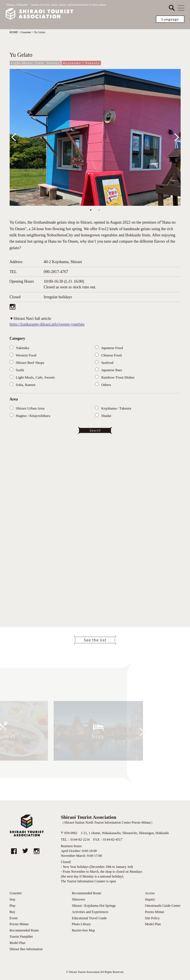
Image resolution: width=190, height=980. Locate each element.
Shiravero (78, 899)
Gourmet (16, 893)
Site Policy (152, 918)
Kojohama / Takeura (81, 63)
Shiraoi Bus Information (26, 949)
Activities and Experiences (90, 912)
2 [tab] (99, 210)
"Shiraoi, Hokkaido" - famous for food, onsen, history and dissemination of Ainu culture (56, 12)
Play (13, 906)
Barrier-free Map (83, 930)
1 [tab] (91, 210)
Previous (17, 136)
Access (150, 893)
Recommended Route (24, 930)
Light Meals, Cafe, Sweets (35, 63)
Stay (13, 899)
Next (175, 136)
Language (170, 19)
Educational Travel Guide (89, 918)
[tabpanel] (95, 137)
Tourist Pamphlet (21, 937)
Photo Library (81, 924)
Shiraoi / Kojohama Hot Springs (94, 906)
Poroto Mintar (19, 924)
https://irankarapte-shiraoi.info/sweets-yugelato (47, 324)
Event (14, 918)
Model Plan (18, 943)
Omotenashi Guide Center (163, 906)
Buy (12, 912)
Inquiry (150, 899)
